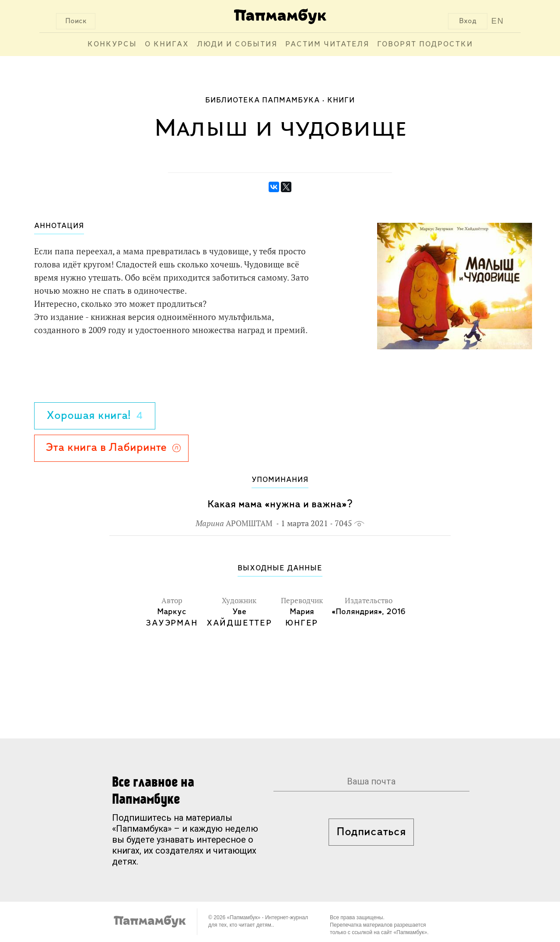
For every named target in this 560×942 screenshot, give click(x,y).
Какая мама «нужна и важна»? (280, 504)
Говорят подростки (425, 44)
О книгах (167, 44)
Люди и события (237, 44)
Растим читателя (327, 44)
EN (498, 21)
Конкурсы (112, 44)
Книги (341, 100)
